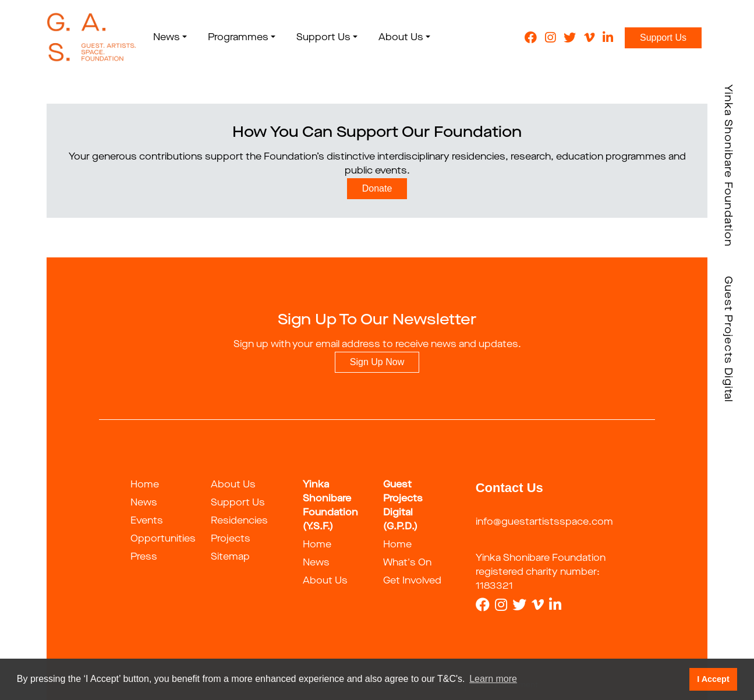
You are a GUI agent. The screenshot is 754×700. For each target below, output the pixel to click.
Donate (377, 188)
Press (144, 557)
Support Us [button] (323, 38)
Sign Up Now (377, 362)
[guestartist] (92, 38)
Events (147, 521)
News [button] (167, 38)
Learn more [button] (493, 679)
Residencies (239, 521)
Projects (231, 539)
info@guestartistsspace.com (544, 522)
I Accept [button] (713, 679)
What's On (407, 563)
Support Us (663, 38)
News (144, 503)
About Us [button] (401, 38)
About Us (233, 485)
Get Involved (412, 581)
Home (145, 485)
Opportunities (163, 539)
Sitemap (230, 557)
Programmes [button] (238, 38)
